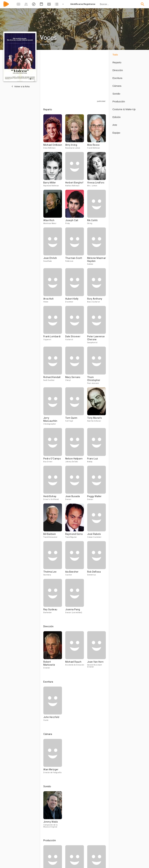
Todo (115, 55)
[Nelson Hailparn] (76, 447)
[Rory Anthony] (97, 287)
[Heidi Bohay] (54, 485)
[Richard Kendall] (54, 367)
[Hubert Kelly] (76, 287)
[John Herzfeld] (53, 705)
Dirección (118, 70)
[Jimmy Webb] (53, 811)
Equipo (116, 133)
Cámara (117, 86)
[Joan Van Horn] (97, 652)
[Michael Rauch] (76, 652)
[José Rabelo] (97, 522)
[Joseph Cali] (76, 209)
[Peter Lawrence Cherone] (97, 326)
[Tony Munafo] (97, 408)
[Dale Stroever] (76, 326)
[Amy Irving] (76, 133)
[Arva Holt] (54, 287)
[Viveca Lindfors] (97, 171)
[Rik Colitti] (97, 209)
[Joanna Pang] (75, 598)
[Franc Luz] (97, 447)
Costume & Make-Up (124, 109)
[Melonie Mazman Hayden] (97, 248)
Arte (115, 125)
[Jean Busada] (76, 485)
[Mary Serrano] (76, 367)
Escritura (117, 78)
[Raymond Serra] (76, 522)
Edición (117, 117)
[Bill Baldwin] (54, 522)
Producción (119, 101)
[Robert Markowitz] (54, 652)
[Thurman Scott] (76, 248)
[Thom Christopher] (97, 367)
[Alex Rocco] (97, 133)
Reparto (117, 62)
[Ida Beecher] (76, 560)
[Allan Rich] (54, 209)
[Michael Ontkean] (54, 133)
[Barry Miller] (54, 171)
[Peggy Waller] (97, 485)
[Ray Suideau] (54, 598)
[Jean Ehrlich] (54, 248)
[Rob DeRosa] (97, 560)
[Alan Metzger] (53, 758)
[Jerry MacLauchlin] (54, 408)
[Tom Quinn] (76, 408)
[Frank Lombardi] (54, 326)
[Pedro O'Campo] (54, 447)
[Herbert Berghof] (76, 171)
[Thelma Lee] (54, 560)
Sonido (116, 94)
